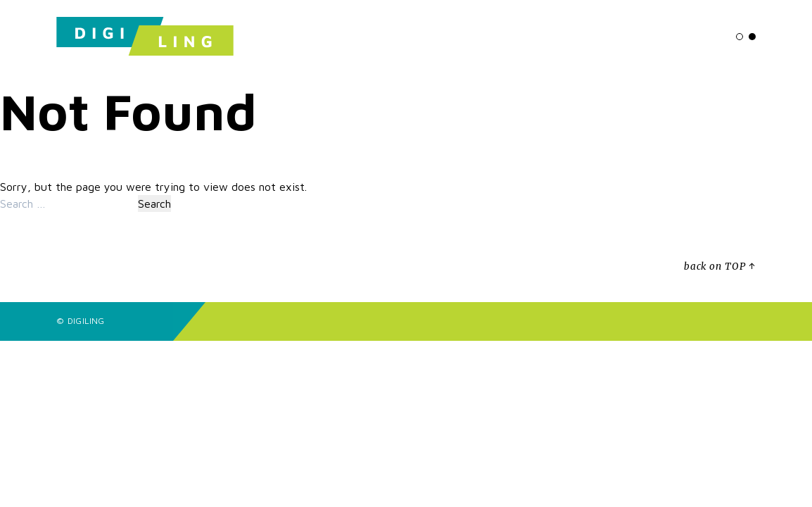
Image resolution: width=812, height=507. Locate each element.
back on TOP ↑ (720, 267)
